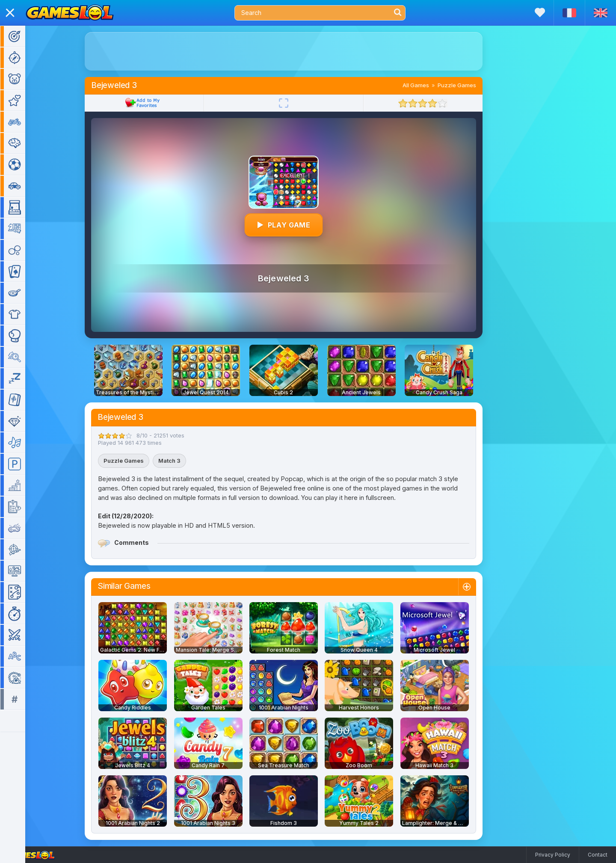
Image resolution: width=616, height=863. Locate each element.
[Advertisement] (286, 51)
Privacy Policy (553, 855)
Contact (598, 855)
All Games (418, 85)
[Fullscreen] (286, 103)
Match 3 (172, 461)
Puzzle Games (459, 85)
